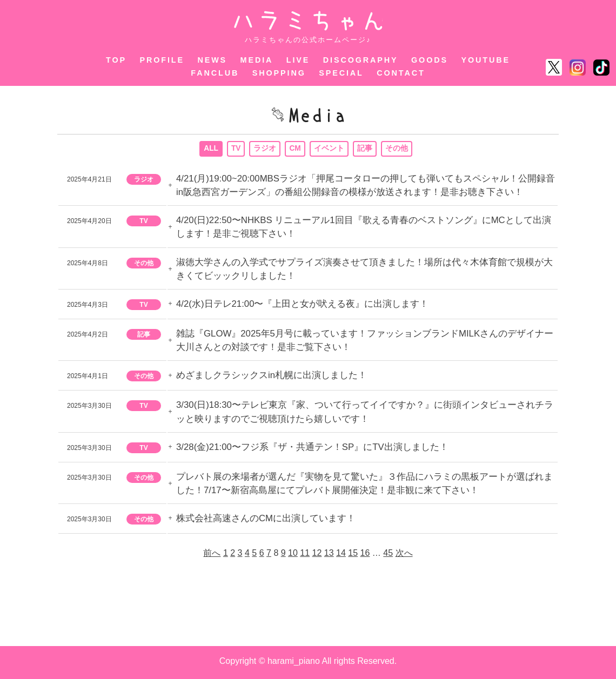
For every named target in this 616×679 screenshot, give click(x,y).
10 (293, 556)
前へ (212, 556)
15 (353, 556)
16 (365, 556)
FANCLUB (215, 73)
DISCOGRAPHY (361, 60)
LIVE (298, 60)
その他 (397, 150)
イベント (330, 150)
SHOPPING (279, 73)
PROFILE (162, 60)
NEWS (212, 60)
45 (388, 556)
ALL (211, 150)
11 (305, 556)
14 (341, 556)
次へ (404, 556)
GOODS (430, 60)
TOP (116, 60)
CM (296, 150)
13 (329, 556)
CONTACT (401, 73)
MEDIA (257, 60)
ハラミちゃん (308, 21)
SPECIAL (341, 73)
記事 (365, 150)
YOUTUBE (486, 60)
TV (236, 150)
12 (317, 556)
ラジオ (265, 150)
